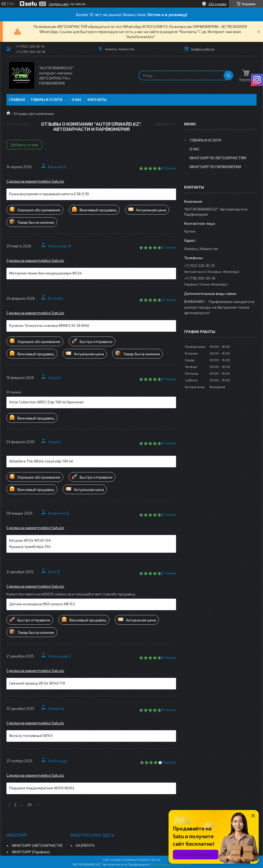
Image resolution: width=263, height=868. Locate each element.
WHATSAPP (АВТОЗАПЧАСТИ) (37, 845)
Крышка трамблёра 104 (30, 546)
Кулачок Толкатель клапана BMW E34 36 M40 (49, 325)
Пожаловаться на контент (171, 864)
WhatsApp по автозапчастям (218, 158)
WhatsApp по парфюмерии (215, 167)
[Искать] (228, 75)
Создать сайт (59, 4)
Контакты (97, 100)
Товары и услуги (46, 100)
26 (30, 805)
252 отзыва (217, 4)
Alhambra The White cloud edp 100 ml (41, 461)
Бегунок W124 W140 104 (30, 540)
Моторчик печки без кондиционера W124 (45, 273)
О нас (77, 100)
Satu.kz (155, 859)
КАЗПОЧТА (85, 845)
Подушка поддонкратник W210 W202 (42, 788)
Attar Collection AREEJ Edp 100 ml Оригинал (46, 402)
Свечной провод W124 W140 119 (37, 683)
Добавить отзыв (24, 145)
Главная (17, 100)
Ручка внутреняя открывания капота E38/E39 (49, 194)
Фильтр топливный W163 (31, 735)
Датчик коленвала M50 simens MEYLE (42, 604)
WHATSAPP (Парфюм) (31, 852)
